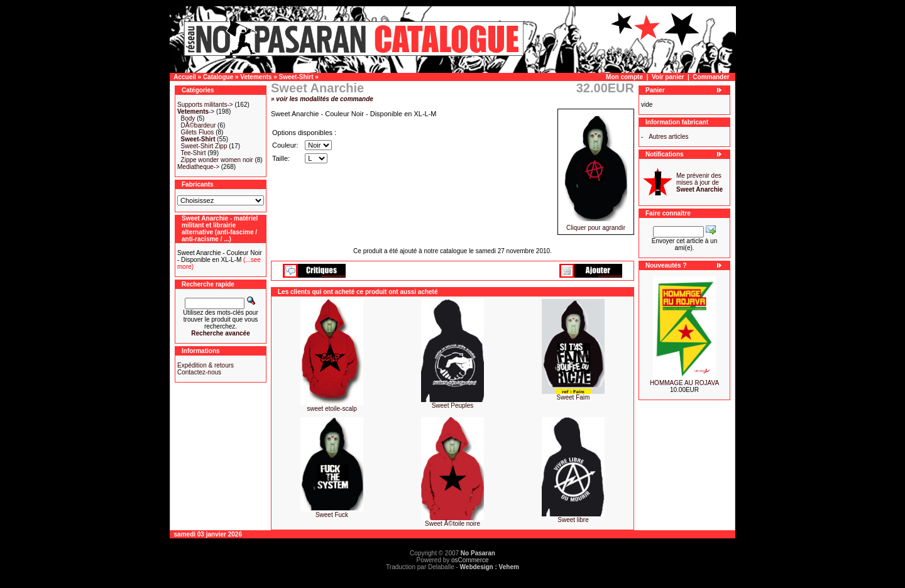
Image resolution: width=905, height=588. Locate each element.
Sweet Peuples (453, 406)
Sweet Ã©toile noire (452, 524)
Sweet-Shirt (296, 77)
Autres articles (668, 137)
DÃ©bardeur (199, 125)
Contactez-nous (199, 372)
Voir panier (668, 77)
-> (196, 112)
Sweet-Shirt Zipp (204, 146)
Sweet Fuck (332, 515)
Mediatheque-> (198, 167)
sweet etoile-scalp (332, 409)
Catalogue (218, 77)
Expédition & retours (206, 365)
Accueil (185, 77)
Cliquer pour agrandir (596, 225)
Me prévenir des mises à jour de (699, 182)
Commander (711, 77)
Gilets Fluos (198, 132)
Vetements (256, 77)
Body (188, 118)
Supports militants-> (205, 105)
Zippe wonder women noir (217, 160)
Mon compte (624, 77)
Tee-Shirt (193, 153)
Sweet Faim (573, 397)
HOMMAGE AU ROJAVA (684, 383)
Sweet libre (573, 520)
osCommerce (470, 560)
